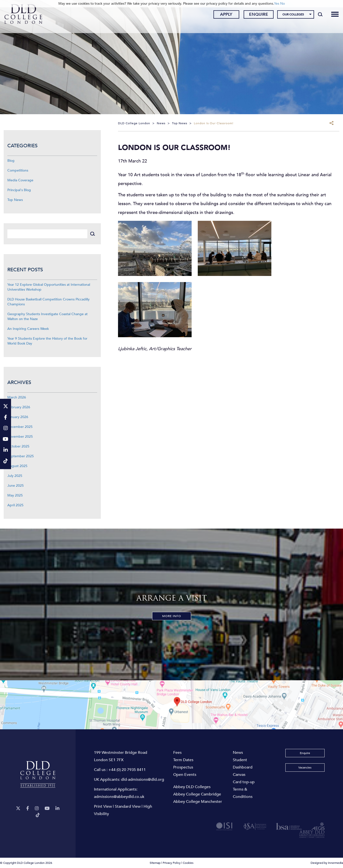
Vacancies (305, 768)
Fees (177, 753)
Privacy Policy (172, 863)
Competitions (18, 170)
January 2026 (18, 417)
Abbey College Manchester (198, 802)
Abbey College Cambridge (197, 794)
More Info (172, 616)
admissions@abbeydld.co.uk (119, 797)
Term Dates (183, 760)
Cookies (188, 863)
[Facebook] (28, 809)
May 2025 (15, 495)
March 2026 (17, 397)
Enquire (254, 15)
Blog (11, 161)
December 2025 (20, 427)
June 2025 (16, 486)
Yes (277, 4)
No (283, 4)
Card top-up (244, 782)
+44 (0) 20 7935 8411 (127, 770)
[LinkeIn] (57, 809)
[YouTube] (47, 809)
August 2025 (17, 466)
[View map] (171, 705)
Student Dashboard (243, 764)
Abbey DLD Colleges (192, 787)
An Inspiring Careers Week (28, 329)
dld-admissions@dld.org (143, 780)
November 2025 (20, 437)
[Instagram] (37, 809)
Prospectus (183, 767)
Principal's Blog (19, 190)
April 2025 (15, 505)
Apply (222, 15)
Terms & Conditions (243, 793)
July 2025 (15, 476)
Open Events (185, 775)
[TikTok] (38, 815)
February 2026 (19, 407)
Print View (103, 806)
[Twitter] (18, 809)
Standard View (128, 806)
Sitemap (155, 863)
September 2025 (21, 456)
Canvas (239, 775)
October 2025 (18, 446)
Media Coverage (20, 180)
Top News (15, 200)
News (238, 753)
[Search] (316, 15)
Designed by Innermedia (327, 863)
